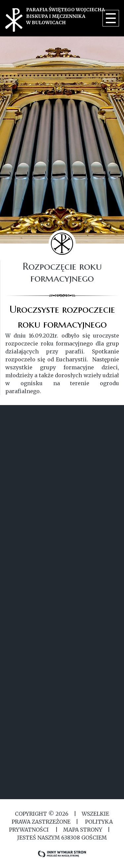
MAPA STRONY (83, 830)
